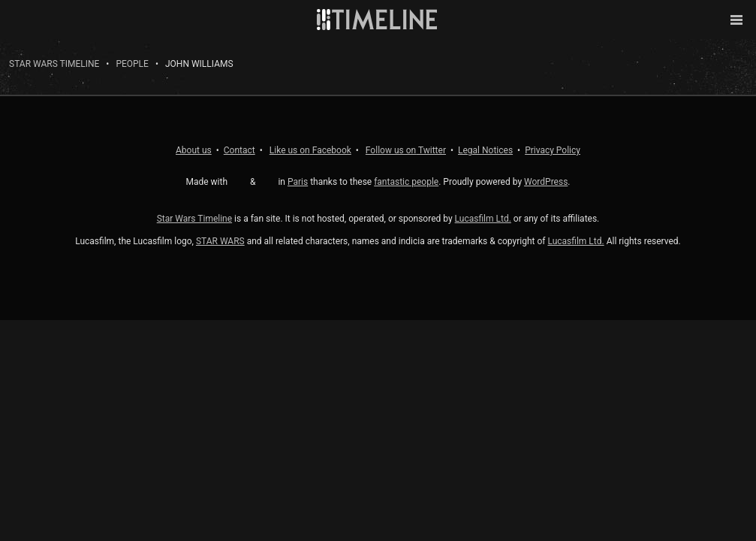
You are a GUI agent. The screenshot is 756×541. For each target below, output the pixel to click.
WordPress (546, 182)
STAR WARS (220, 241)
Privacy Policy (553, 150)
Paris (298, 182)
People (132, 64)
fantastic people (406, 182)
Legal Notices (485, 150)
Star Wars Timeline (54, 64)
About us (194, 150)
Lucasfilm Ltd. (483, 219)
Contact (239, 150)
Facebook (310, 150)
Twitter (406, 150)
